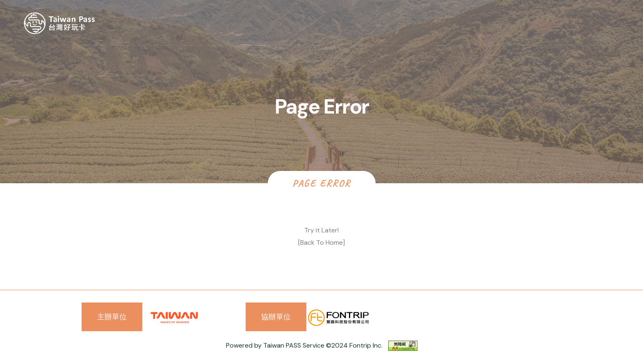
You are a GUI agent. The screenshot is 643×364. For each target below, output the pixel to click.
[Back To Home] (321, 242)
